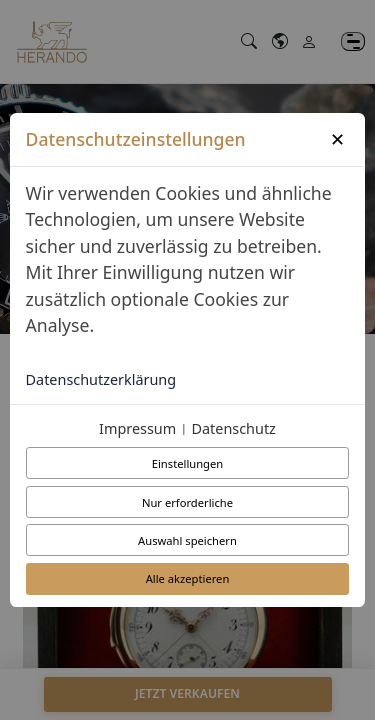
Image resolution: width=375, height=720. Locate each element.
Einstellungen (187, 463)
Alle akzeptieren (188, 578)
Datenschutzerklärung (101, 379)
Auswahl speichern (187, 540)
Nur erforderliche (187, 502)
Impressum (137, 428)
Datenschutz (234, 428)
